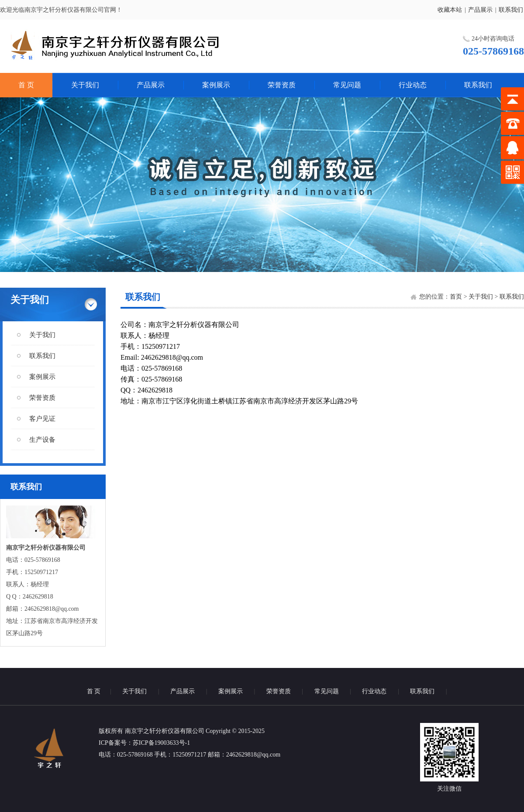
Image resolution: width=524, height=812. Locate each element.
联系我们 (511, 10)
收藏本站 (450, 10)
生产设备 (42, 440)
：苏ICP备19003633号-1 (158, 743)
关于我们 (85, 85)
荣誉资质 (282, 85)
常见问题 (347, 85)
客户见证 (42, 419)
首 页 (26, 85)
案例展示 (216, 85)
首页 (456, 297)
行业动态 (413, 85)
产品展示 (480, 10)
